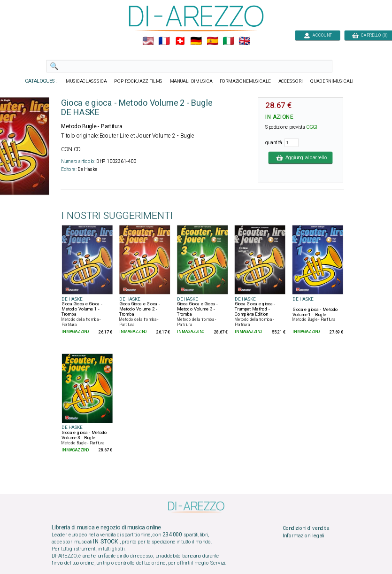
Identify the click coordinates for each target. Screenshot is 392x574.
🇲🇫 (164, 41)
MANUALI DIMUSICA (191, 81)
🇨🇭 (180, 41)
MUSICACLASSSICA (86, 81)
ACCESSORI (290, 81)
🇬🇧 (244, 41)
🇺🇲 (148, 41)
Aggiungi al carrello (300, 157)
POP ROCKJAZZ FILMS (138, 81)
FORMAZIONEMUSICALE (245, 81)
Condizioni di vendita (305, 528)
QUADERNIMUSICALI (332, 81)
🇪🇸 (212, 41)
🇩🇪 (196, 41)
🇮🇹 (228, 41)
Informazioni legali (303, 535)
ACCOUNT (318, 35)
